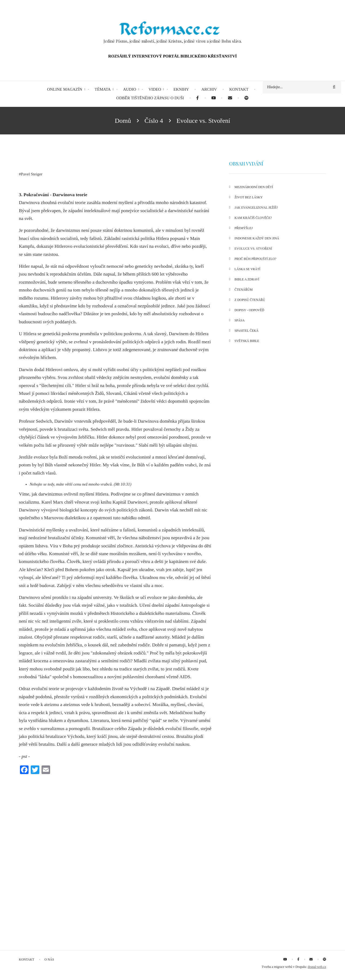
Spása (239, 320)
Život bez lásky (249, 197)
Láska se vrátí (247, 269)
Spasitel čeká (246, 331)
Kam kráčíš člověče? (253, 218)
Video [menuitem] (155, 89)
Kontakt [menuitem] (239, 89)
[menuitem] (197, 98)
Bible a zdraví (247, 279)
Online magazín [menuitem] (65, 89)
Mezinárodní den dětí (254, 187)
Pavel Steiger (32, 174)
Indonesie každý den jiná (257, 238)
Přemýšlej (244, 228)
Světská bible (247, 341)
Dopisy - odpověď (249, 310)
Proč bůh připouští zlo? (255, 259)
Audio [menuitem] (130, 89)
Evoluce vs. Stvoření (253, 249)
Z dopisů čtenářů (250, 300)
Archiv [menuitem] (209, 89)
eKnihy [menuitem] (181, 89)
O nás (49, 959)
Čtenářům (244, 290)
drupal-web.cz (317, 967)
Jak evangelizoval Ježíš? (256, 208)
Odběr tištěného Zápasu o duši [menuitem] (150, 98)
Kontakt (27, 959)
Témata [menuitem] (103, 89)
